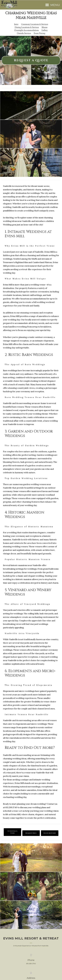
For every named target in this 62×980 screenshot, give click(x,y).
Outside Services (24, 33)
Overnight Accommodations (27, 30)
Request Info (31, 833)
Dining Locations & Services (27, 27)
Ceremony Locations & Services (35, 24)
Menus (45, 27)
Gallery (45, 30)
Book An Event (50, 833)
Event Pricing (39, 33)
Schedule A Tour (12, 832)
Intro (16, 24)
